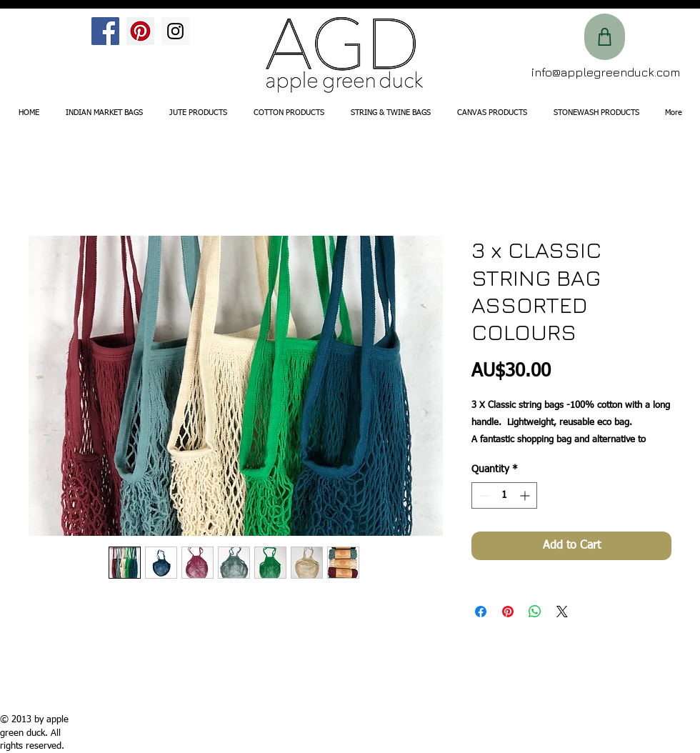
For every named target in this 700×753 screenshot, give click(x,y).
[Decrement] (482, 495)
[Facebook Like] (38, 40)
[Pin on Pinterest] (508, 612)
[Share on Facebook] (481, 612)
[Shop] (605, 37)
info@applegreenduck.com (606, 72)
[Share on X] (562, 612)
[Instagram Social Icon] (175, 31)
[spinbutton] (504, 495)
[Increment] (526, 495)
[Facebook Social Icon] (105, 31)
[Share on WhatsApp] (535, 612)
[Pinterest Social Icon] (140, 31)
